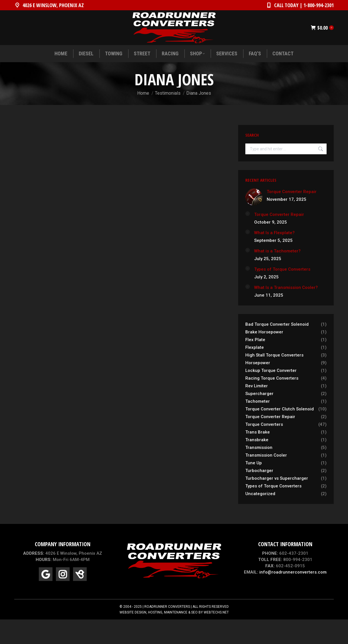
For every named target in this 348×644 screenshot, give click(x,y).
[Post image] (254, 197)
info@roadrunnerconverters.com (293, 572)
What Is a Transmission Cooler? (286, 287)
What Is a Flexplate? (274, 233)
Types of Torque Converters (282, 269)
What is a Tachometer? (277, 251)
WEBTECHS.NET (216, 612)
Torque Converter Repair (292, 192)
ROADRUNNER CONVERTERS (167, 607)
